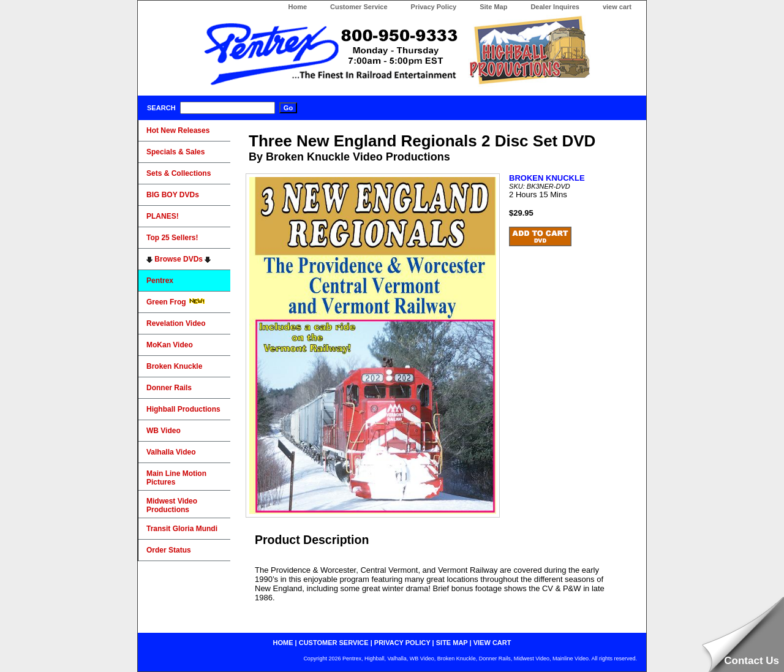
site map (452, 643)
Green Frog (176, 302)
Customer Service (359, 7)
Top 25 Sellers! (172, 238)
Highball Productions (183, 409)
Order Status (169, 550)
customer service (334, 643)
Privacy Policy (434, 7)
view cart (617, 7)
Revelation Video (176, 323)
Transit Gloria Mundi (182, 529)
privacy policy (402, 643)
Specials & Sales (175, 152)
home (283, 643)
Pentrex (160, 281)
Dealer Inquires (555, 7)
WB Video (164, 431)
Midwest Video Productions (172, 505)
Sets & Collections (179, 173)
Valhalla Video (171, 452)
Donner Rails (169, 388)
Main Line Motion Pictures (176, 478)
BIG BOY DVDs (173, 195)
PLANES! (163, 216)
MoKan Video (170, 345)
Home (297, 7)
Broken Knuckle (174, 366)
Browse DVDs (179, 259)
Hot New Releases (178, 130)
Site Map (493, 7)
